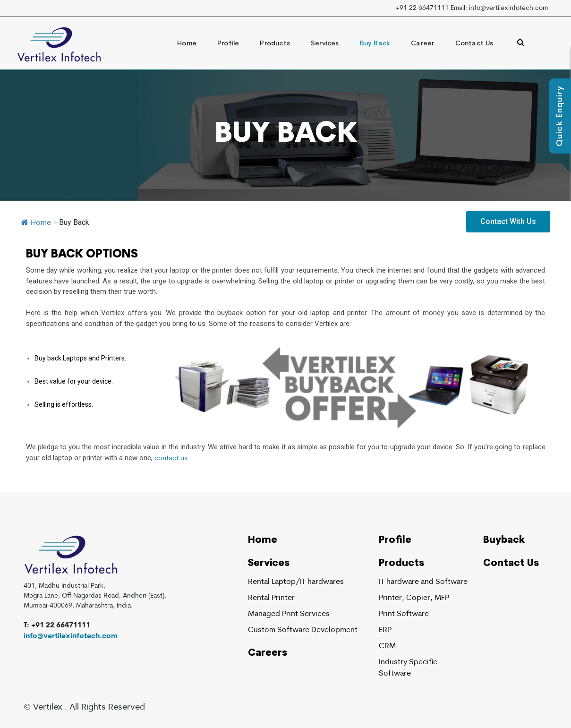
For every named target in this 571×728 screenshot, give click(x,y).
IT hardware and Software (423, 582)
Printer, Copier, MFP (414, 598)
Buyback (504, 540)
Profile (228, 44)
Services (325, 44)
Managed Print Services (289, 614)
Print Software (404, 614)
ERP (385, 630)
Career (422, 44)
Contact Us (474, 44)
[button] (508, 222)
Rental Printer (271, 598)
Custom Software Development (303, 630)
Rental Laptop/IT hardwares (296, 582)
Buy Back (375, 44)
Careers (268, 653)
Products (275, 44)
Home (187, 44)
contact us (171, 458)
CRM (387, 646)
